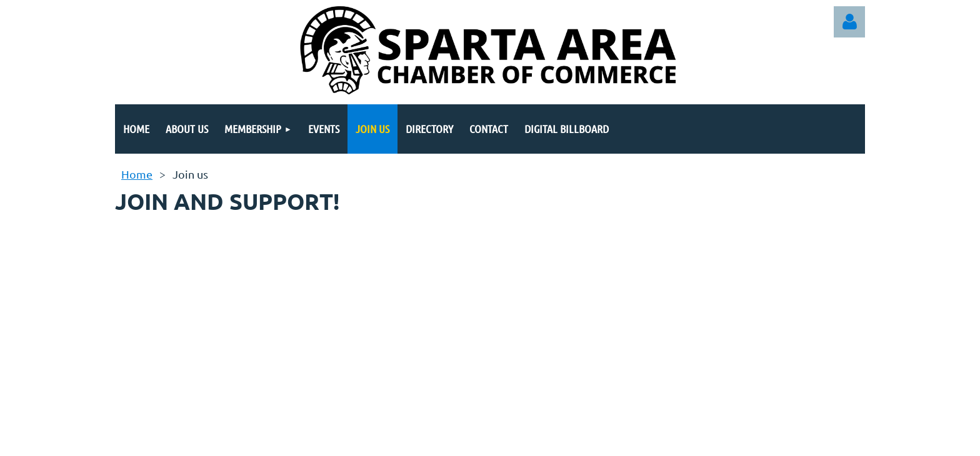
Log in (849, 22)
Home (137, 174)
